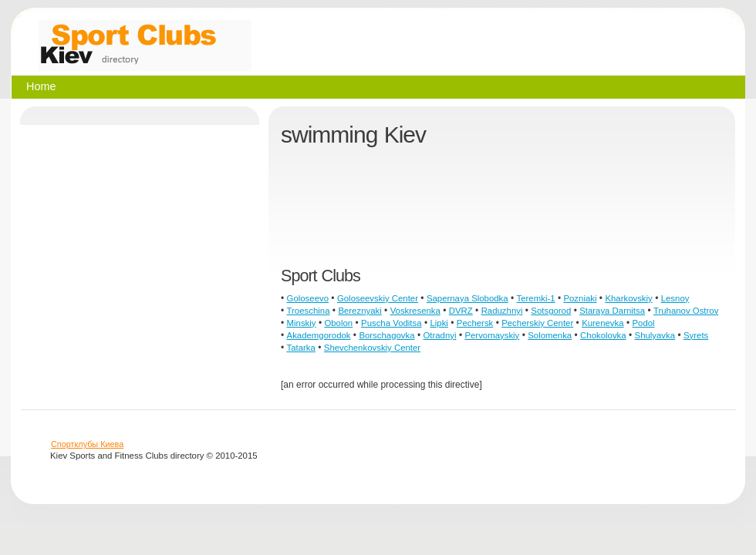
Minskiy (302, 323)
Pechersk (475, 323)
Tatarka (301, 348)
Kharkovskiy (628, 298)
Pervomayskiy (492, 335)
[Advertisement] (333, 215)
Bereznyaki (359, 311)
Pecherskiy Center (537, 323)
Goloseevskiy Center (378, 298)
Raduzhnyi (502, 311)
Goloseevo (308, 298)
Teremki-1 (536, 298)
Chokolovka (603, 335)
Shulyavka (655, 335)
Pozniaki (580, 298)
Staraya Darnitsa (612, 311)
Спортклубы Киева (87, 444)
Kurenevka (602, 323)
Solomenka (550, 335)
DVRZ (461, 311)
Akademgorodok (319, 335)
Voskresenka (415, 311)
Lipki (439, 323)
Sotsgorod (551, 311)
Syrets (696, 335)
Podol (643, 323)
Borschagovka (386, 335)
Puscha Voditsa (391, 323)
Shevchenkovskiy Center (372, 348)
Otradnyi (439, 335)
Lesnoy (675, 298)
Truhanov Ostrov (686, 311)
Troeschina (309, 311)
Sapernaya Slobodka (467, 298)
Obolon (338, 323)
